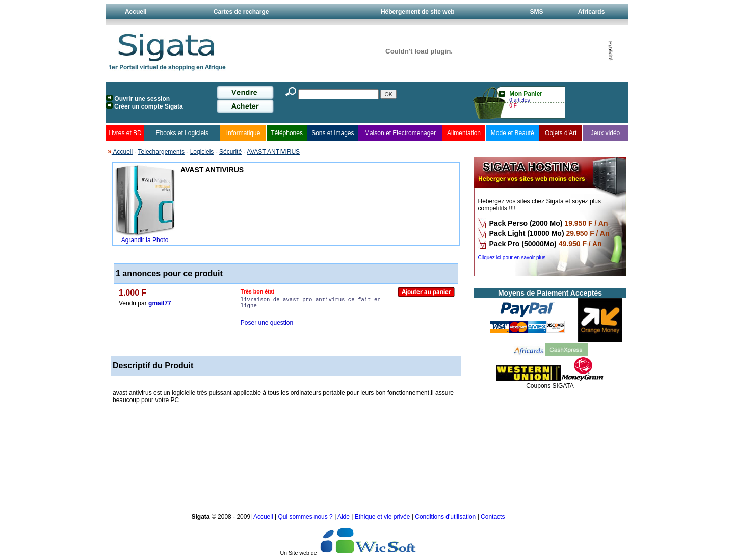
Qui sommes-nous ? (306, 517)
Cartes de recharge (241, 12)
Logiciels (202, 152)
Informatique (243, 133)
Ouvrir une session (142, 99)
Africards (592, 12)
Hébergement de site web (418, 12)
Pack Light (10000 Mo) (527, 233)
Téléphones (287, 133)
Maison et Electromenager (400, 133)
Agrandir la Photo (145, 240)
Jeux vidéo (605, 133)
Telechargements (161, 152)
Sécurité (230, 152)
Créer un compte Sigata (149, 106)
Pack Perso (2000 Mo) (526, 223)
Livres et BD (125, 133)
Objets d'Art (561, 133)
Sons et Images (333, 133)
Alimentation (464, 133)
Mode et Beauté (513, 133)
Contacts (493, 517)
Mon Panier (526, 94)
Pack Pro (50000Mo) (523, 244)
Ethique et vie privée (383, 517)
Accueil (136, 12)
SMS (536, 12)
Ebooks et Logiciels (182, 133)
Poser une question (267, 323)
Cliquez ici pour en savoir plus (512, 258)
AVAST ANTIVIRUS (273, 152)
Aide (344, 517)
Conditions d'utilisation (445, 517)
